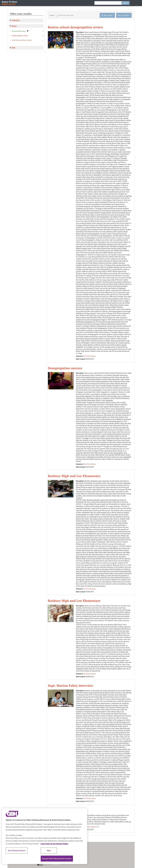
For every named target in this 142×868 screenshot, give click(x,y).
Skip (49, 850)
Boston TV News (10, 3)
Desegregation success (65, 368)
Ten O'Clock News (90, 356)
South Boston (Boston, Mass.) (22, 40)
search (126, 3)
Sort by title (123, 15)
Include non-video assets (66, 15)
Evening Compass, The (91, 827)
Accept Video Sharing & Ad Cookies (57, 859)
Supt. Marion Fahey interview (71, 685)
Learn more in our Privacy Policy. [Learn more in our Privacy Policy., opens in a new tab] (54, 844)
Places (14, 26)
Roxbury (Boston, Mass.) (20, 36)
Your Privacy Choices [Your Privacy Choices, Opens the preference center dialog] (17, 850)
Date (14, 48)
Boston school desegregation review (75, 27)
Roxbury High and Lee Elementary (74, 476)
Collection (16, 20)
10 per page (107, 15)
